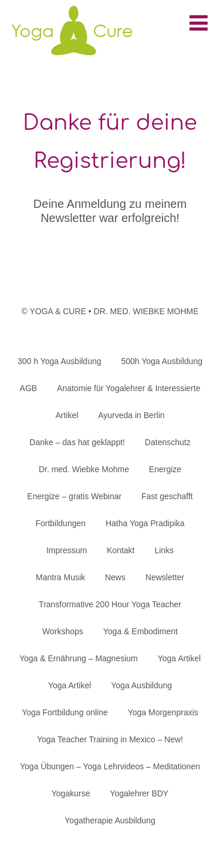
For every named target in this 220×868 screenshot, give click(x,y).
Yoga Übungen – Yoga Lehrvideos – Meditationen (110, 766)
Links (164, 550)
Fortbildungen (60, 523)
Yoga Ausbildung (141, 685)
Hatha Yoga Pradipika (145, 523)
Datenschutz (168, 442)
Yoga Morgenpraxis (163, 712)
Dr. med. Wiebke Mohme (84, 469)
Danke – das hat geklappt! (77, 442)
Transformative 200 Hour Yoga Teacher (110, 604)
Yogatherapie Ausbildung (110, 820)
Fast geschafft (167, 496)
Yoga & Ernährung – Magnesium (79, 658)
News (115, 577)
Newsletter (165, 577)
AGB (29, 388)
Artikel (67, 415)
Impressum (67, 550)
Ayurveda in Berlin (131, 415)
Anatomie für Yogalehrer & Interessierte (128, 388)
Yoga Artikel (179, 658)
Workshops (63, 631)
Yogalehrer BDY (139, 793)
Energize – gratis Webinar (74, 496)
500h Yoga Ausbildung (162, 361)
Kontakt (121, 550)
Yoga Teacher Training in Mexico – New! (110, 739)
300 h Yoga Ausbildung (59, 361)
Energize (165, 469)
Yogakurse (71, 793)
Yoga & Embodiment (141, 631)
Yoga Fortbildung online (65, 712)
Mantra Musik (60, 577)
